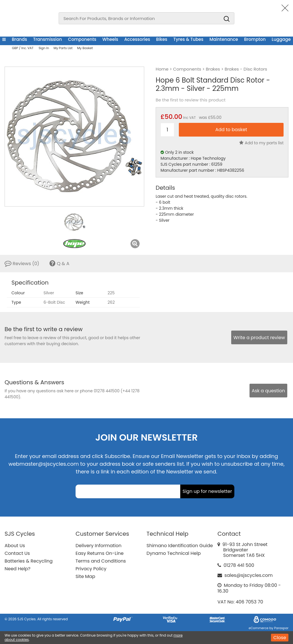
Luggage (281, 39)
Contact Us (17, 553)
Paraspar (281, 628)
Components (82, 39)
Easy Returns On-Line (100, 553)
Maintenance (224, 39)
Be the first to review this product (191, 100)
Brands (19, 39)
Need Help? (17, 569)
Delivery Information (98, 546)
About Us (15, 546)
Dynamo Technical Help (174, 553)
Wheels (110, 39)
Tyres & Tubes (188, 39)
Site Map (85, 576)
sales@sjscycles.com (249, 575)
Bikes (162, 39)
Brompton (255, 39)
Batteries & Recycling (29, 561)
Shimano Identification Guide (180, 546)
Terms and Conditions (101, 561)
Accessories (137, 39)
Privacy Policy (91, 569)
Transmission (48, 39)
